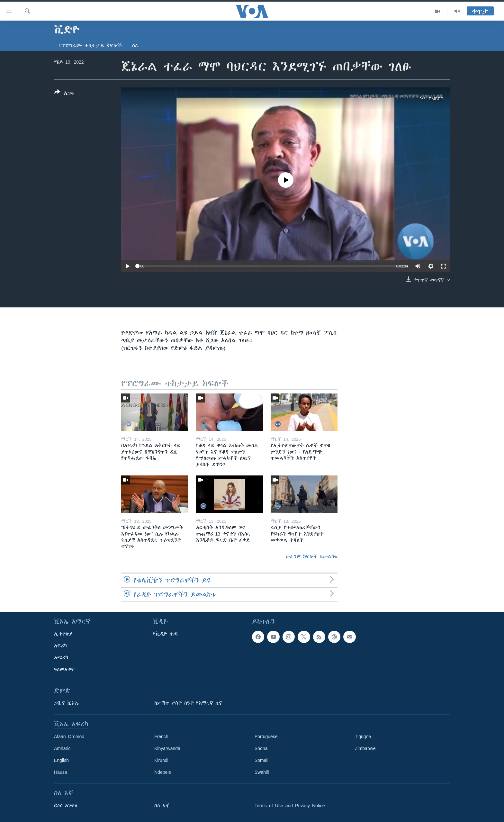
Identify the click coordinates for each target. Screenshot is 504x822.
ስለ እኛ (162, 806)
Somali (261, 760)
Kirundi (161, 760)
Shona (261, 748)
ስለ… (137, 46)
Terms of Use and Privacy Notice (290, 806)
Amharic (62, 748)
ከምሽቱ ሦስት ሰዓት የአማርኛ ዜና (188, 703)
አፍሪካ (60, 646)
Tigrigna (363, 736)
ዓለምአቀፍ (64, 670)
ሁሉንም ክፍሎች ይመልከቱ (312, 556)
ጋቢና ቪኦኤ (66, 703)
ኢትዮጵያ (63, 634)
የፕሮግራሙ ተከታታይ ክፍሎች (90, 46)
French (161, 736)
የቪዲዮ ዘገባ (165, 634)
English (61, 760)
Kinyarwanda (167, 748)
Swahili (262, 772)
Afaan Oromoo (69, 736)
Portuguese (266, 736)
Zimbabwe (365, 748)
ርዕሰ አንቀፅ (66, 806)
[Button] (64, 94)
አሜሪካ (61, 658)
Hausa (60, 772)
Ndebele (163, 772)
